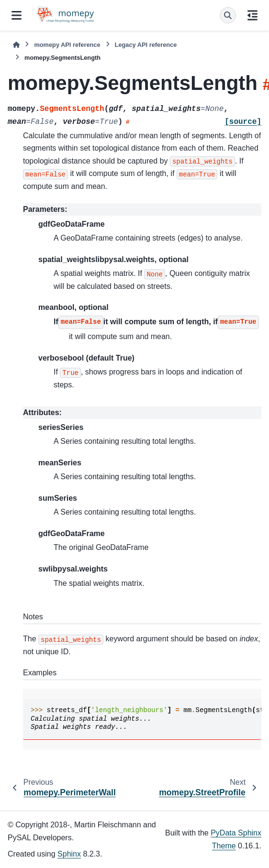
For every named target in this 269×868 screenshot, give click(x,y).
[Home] (16, 45)
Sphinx (69, 854)
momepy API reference (67, 45)
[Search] (228, 15)
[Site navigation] (17, 15)
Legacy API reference (146, 45)
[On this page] (252, 15)
